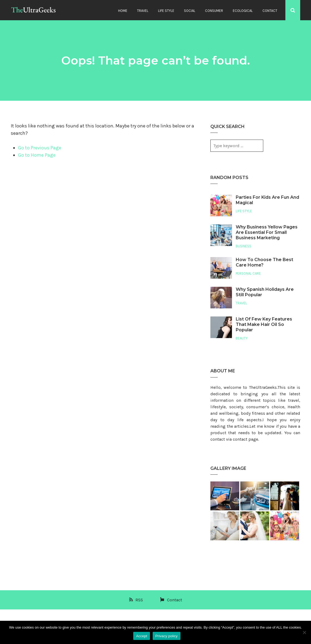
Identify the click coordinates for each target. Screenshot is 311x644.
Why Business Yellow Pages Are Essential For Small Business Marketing (267, 232)
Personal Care (248, 273)
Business (244, 246)
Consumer (214, 11)
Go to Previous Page (40, 148)
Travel (143, 11)
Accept (141, 636)
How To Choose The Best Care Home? (264, 262)
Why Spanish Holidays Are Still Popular (265, 292)
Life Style (166, 11)
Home (123, 11)
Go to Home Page (37, 155)
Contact (270, 11)
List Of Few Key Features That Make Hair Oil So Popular (264, 324)
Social (190, 11)
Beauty (242, 338)
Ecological (243, 11)
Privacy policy (167, 636)
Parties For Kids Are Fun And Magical (267, 200)
